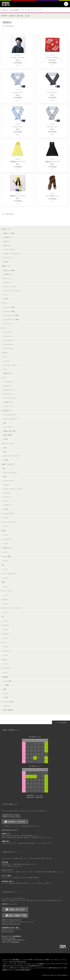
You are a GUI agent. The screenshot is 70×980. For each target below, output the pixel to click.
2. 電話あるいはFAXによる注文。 (12, 817)
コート (6, 369)
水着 (5, 423)
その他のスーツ (8, 402)
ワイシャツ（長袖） (10, 311)
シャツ (4, 303)
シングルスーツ (8, 382)
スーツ (4, 378)
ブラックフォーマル (10, 398)
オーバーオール (8, 348)
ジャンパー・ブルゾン (10, 365)
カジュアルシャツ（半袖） (12, 315)
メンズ (6, 518)
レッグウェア (6, 668)
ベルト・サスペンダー (10, 473)
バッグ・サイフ (8, 481)
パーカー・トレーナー (10, 287)
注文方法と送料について (10, 804)
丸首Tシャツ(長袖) (9, 270)
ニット (6, 295)
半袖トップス (6, 229)
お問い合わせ (15, 942)
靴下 (5, 452)
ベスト (6, 357)
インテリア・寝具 (8, 702)
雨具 (5, 689)
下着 (5, 448)
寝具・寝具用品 (8, 710)
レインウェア (8, 427)
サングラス (7, 493)
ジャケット (7, 361)
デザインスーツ (8, 394)
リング (6, 501)
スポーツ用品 (6, 556)
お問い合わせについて (10, 892)
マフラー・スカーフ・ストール (13, 489)
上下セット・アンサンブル (12, 254)
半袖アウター (8, 373)
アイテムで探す (14, 10)
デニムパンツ (8, 336)
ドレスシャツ (8, 324)
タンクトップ (8, 258)
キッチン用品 (8, 681)
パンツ (4, 328)
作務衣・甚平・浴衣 (10, 431)
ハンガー (6, 693)
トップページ (5, 10)
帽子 (5, 477)
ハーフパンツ (8, 332)
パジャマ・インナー (8, 443)
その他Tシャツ (8, 237)
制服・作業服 (8, 435)
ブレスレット (8, 505)
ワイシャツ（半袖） (10, 307)
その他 (6, 262)
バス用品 (6, 685)
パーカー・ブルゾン (10, 250)
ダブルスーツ (8, 386)
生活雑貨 (5, 677)
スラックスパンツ (9, 344)
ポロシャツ (7, 241)
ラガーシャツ (8, 246)
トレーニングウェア (10, 415)
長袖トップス (6, 266)
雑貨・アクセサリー (8, 464)
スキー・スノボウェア (10, 419)
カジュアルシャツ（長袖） (12, 319)
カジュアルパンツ (9, 340)
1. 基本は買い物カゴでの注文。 (11, 815)
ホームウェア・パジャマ (11, 456)
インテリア (7, 706)
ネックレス (7, 497)
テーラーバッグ (8, 406)
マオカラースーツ (9, 390)
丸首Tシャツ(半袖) (9, 233)
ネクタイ (6, 485)
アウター (5, 353)
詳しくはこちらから (8, 931)
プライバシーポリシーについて (11, 924)
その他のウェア (7, 411)
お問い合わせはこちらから (10, 830)
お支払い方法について (10, 852)
